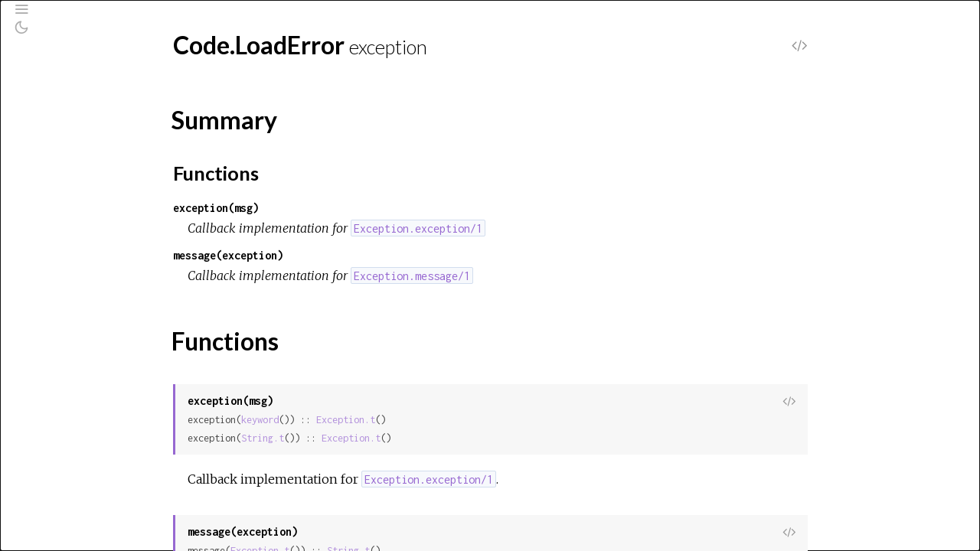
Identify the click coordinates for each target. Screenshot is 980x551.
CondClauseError (83, 337)
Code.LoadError (80, 231)
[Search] (104, 84)
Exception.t (461, 420)
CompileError (72, 316)
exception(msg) (331, 208)
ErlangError (67, 399)
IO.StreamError (78, 502)
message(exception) (343, 255)
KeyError (62, 543)
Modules (64, 144)
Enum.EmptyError (81, 357)
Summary (80, 274)
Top (66, 257)
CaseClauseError (83, 210)
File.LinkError (71, 461)
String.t (377, 438)
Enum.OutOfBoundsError (102, 378)
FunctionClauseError (91, 481)
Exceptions (71, 165)
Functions (82, 291)
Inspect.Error (72, 523)
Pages (54, 124)
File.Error (62, 440)
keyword (375, 420)
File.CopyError (75, 419)
